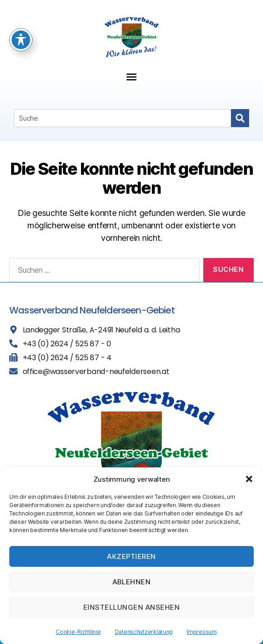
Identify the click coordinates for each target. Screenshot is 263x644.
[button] (249, 479)
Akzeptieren (131, 556)
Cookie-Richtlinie (78, 632)
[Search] (240, 118)
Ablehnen (132, 582)
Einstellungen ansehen (132, 607)
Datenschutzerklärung (144, 632)
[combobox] (122, 118)
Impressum (202, 632)
